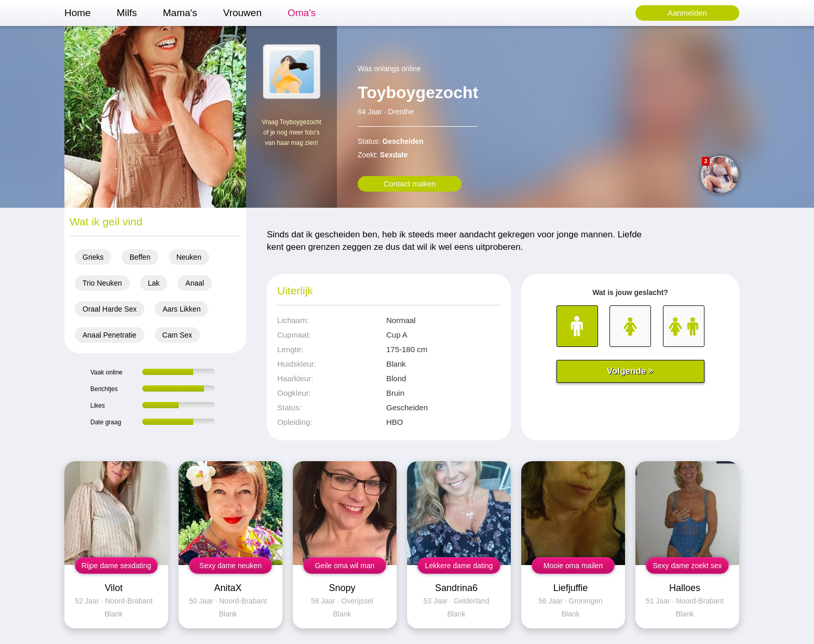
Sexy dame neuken (230, 566)
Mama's (180, 13)
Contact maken (410, 184)
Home (78, 13)
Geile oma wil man (344, 566)
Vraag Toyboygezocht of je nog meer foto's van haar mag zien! (291, 132)
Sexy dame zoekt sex (687, 566)
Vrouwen (242, 13)
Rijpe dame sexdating (117, 566)
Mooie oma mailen (573, 566)
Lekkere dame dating (459, 566)
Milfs (127, 13)
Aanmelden (687, 13)
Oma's (302, 13)
